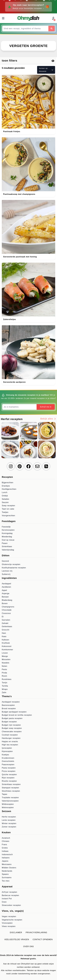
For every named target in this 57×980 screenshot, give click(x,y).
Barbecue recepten (10, 895)
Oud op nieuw (8, 540)
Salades (6, 499)
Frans (4, 845)
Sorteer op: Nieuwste (46, 70)
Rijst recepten (8, 778)
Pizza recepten (9, 771)
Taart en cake (8, 509)
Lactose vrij (7, 571)
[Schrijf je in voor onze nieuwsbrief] (37, 466)
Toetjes (5, 512)
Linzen (5, 653)
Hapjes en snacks (10, 742)
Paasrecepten (8, 765)
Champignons (8, 607)
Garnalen (6, 620)
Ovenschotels (8, 761)
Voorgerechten (8, 516)
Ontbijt (5, 496)
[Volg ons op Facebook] (28, 466)
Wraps (5, 689)
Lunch (5, 492)
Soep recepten (8, 506)
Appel (4, 590)
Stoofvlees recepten (11, 791)
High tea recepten (10, 745)
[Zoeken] (52, 29)
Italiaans (6, 858)
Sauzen (5, 502)
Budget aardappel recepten (14, 712)
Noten (5, 666)
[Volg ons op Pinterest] (20, 466)
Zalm (4, 692)
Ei (3, 617)
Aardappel (6, 584)
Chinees (6, 841)
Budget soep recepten (12, 728)
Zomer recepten (9, 827)
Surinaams (7, 878)
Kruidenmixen (8, 758)
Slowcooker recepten (11, 905)
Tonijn (5, 683)
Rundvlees (7, 679)
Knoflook (6, 643)
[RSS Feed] (46, 466)
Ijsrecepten (7, 748)
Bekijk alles (48, 419)
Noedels (6, 663)
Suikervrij (6, 574)
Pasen (5, 543)
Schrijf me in (46, 407)
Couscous (6, 613)
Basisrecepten (8, 705)
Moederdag (7, 537)
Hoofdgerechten (9, 489)
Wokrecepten (8, 808)
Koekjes (5, 755)
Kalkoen (6, 640)
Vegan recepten (9, 916)
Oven (4, 902)
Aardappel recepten (11, 702)
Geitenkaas (7, 626)
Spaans (5, 874)
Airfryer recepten (9, 892)
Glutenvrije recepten (11, 564)
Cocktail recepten (10, 735)
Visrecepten (7, 923)
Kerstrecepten (8, 530)
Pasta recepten (9, 768)
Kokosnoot (7, 646)
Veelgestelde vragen (17, 939)
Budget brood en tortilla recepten (17, 715)
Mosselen (6, 659)
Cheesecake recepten (12, 732)
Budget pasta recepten (12, 718)
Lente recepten (9, 820)
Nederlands (7, 871)
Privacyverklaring (36, 933)
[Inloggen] (54, 18)
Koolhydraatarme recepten (14, 568)
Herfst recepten (9, 817)
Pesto (4, 669)
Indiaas (5, 851)
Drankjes (6, 486)
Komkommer (7, 650)
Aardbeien (6, 587)
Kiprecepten (7, 751)
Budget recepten (9, 722)
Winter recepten (9, 823)
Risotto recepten (9, 781)
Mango (5, 656)
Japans (5, 861)
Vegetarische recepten (12, 920)
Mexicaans (7, 864)
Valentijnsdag (8, 550)
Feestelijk (6, 527)
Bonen (5, 603)
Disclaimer (16, 933)
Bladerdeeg (7, 600)
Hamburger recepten (11, 738)
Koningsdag (7, 533)
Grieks (5, 848)
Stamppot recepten (10, 788)
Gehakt (5, 623)
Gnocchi (6, 630)
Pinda (4, 673)
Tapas (5, 794)
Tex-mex (6, 881)
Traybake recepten (10, 798)
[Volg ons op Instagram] (11, 466)
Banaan (5, 597)
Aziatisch (6, 838)
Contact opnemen (43, 939)
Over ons (28, 946)
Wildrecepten (8, 804)
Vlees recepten (9, 926)
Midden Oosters (9, 868)
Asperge (6, 593)
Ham (4, 633)
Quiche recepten (9, 775)
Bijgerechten (8, 483)
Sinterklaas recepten (11, 784)
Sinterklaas (7, 546)
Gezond (5, 561)
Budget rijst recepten (11, 725)
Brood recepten (9, 709)
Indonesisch (7, 854)
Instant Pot (7, 899)
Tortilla (5, 686)
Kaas (4, 636)
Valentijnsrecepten (10, 801)
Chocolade (7, 610)
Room (4, 676)
